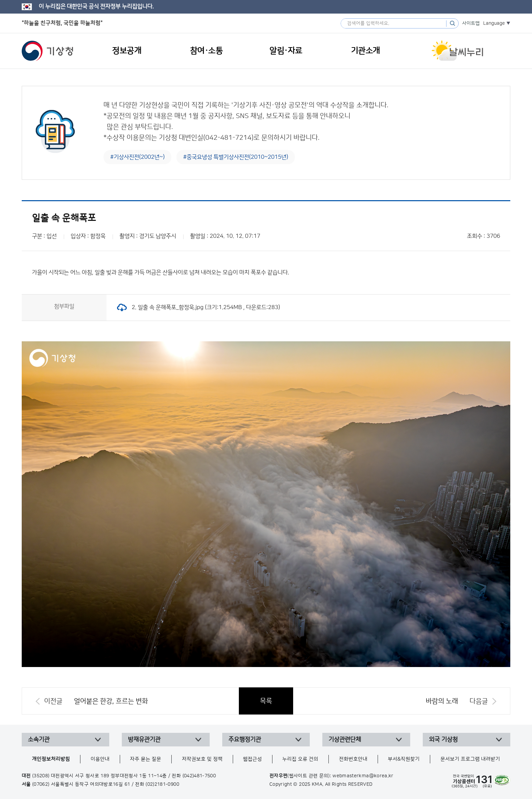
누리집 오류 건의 (300, 759)
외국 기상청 (443, 740)
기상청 (47, 51)
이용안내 (100, 759)
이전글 (53, 701)
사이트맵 (471, 23)
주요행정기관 (245, 740)
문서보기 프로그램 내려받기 (470, 759)
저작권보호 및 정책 (202, 759)
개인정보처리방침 (51, 759)
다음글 (479, 701)
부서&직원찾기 (404, 759)
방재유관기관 (144, 740)
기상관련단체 (345, 740)
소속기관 (39, 740)
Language (494, 23)
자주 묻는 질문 (146, 759)
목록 (266, 701)
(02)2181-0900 (162, 784)
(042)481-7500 (199, 776)
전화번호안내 (353, 759)
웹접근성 (252, 759)
